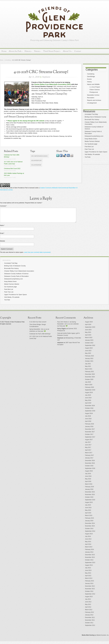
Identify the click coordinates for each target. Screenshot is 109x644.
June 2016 (88, 479)
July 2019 (88, 398)
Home (4, 51)
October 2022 (89, 346)
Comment (3, 206)
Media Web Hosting (88, 638)
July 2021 (88, 366)
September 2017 (90, 440)
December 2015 (90, 495)
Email (2, 236)
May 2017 (88, 450)
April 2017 (88, 453)
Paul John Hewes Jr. (63, 325)
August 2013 (89, 568)
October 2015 (89, 500)
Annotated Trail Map (91, 114)
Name (2, 228)
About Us (67, 51)
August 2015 (89, 505)
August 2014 (89, 537)
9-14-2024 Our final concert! (38, 325)
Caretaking (8, 60)
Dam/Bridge (91, 76)
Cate (59, 336)
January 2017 (89, 461)
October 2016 (89, 468)
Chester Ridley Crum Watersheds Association (19, 274)
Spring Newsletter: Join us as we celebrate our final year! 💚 (68, 327)
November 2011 (90, 623)
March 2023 (89, 340)
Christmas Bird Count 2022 (12, 169)
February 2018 (89, 427)
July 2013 (88, 571)
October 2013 (89, 563)
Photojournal (94, 92)
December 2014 (90, 526)
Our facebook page (91, 144)
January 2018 (89, 429)
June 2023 (88, 332)
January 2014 (89, 555)
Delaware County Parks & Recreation (16, 279)
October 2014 (89, 531)
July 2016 (88, 476)
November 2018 (90, 408)
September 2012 (90, 597)
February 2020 (89, 390)
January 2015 (89, 523)
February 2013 (89, 584)
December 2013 (90, 557)
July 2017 (88, 445)
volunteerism (36, 165)
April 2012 (88, 610)
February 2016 (89, 489)
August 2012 (89, 599)
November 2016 (90, 466)
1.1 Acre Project (95, 87)
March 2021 (89, 372)
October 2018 (89, 411)
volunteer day (36, 160)
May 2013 (88, 576)
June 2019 (88, 400)
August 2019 (89, 395)
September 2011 (90, 628)
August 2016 (89, 474)
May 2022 (88, 356)
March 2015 (89, 518)
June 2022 (88, 353)
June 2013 (88, 573)
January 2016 (89, 492)
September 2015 (90, 503)
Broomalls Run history (92, 119)
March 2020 (89, 387)
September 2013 (90, 565)
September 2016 (90, 471)
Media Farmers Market (92, 141)
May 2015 (88, 513)
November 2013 (90, 560)
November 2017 (90, 434)
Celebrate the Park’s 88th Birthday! (40, 337)
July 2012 (88, 602)
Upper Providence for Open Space (96, 152)
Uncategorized (92, 103)
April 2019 (88, 406)
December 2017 (90, 432)
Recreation (91, 98)
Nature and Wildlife (93, 84)
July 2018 (88, 419)
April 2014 (88, 547)
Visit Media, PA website (92, 154)
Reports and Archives (94, 100)
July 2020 (88, 385)
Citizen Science (95, 90)
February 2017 (89, 458)
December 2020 (90, 377)
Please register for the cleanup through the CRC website (26, 121)
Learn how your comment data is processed (37, 255)
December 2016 (90, 463)
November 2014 (90, 529)
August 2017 (89, 442)
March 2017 (89, 455)
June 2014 (88, 542)
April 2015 (88, 516)
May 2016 (88, 482)
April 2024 (88, 327)
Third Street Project (52, 51)
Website (2, 244)
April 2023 (88, 338)
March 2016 (89, 487)
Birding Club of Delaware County (95, 117)
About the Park (16, 51)
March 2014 (89, 550)
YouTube (88, 157)
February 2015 (89, 521)
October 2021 (89, 364)
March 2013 (89, 581)
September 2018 (90, 414)
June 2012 (88, 605)
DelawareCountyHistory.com (94, 136)
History (28, 51)
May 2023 (88, 335)
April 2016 (88, 484)
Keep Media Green (91, 139)
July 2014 (88, 539)
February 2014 (89, 552)
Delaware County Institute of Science (16, 276)
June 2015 (88, 510)
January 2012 (89, 618)
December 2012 (90, 589)
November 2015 (90, 497)
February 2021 (89, 374)
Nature (38, 51)
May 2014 (88, 544)
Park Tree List (89, 149)
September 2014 (90, 534)
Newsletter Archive (93, 95)
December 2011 (90, 620)
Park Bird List (89, 147)
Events (89, 79)
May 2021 (88, 369)
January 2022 (89, 361)
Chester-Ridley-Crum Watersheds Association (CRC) (52, 84)
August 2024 (89, 325)
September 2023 (90, 330)
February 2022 (89, 359)
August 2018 (89, 416)
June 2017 (88, 448)
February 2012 (89, 615)
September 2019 (90, 393)
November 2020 (90, 380)
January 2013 (89, 586)
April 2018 (88, 424)
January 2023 (89, 343)
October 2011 (89, 625)
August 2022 (89, 351)
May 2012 (88, 607)
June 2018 (88, 421)
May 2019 (88, 403)
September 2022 (90, 348)
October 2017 (89, 437)
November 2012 (90, 591)
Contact (78, 51)
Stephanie (46, 77)
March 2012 (89, 612)
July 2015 (88, 508)
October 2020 (89, 382)
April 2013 (88, 578)
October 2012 (89, 594)
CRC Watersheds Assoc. (40, 156)
